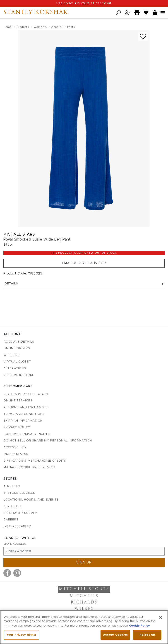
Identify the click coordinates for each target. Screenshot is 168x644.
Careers (11, 520)
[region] (84, 627)
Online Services (18, 401)
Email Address (15, 544)
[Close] (161, 618)
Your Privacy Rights (21, 635)
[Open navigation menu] (163, 13)
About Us (12, 486)
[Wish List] (146, 13)
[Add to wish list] (143, 37)
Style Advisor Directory (26, 394)
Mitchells (84, 596)
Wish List (11, 355)
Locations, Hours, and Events (31, 500)
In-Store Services (19, 493)
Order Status (16, 454)
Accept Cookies (115, 635)
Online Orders (17, 348)
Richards (84, 603)
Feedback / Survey (20, 513)
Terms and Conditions (24, 414)
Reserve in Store (19, 375)
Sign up (84, 562)
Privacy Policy (17, 427)
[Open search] (119, 13)
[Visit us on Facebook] (7, 573)
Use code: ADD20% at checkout (84, 3)
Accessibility (15, 447)
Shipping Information (23, 421)
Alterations (15, 369)
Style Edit (13, 506)
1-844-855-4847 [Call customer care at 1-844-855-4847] (17, 527)
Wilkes (84, 609)
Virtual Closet (17, 362)
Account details (19, 342)
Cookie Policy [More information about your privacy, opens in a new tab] (139, 626)
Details (84, 284)
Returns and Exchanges (26, 407)
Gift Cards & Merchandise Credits (35, 461)
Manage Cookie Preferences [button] (29, 467)
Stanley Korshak (36, 13)
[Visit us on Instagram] (17, 573)
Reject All (147, 635)
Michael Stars (19, 234)
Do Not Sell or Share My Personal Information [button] (48, 441)
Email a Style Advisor (84, 263)
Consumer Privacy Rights (26, 434)
